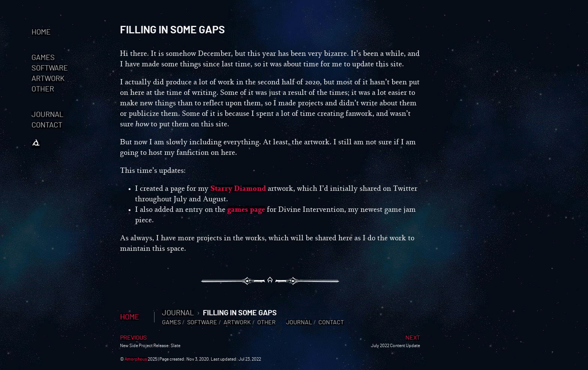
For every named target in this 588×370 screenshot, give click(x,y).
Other (43, 89)
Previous (133, 338)
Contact (47, 125)
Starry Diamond (238, 189)
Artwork (48, 79)
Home (41, 32)
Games (43, 58)
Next (413, 338)
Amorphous (136, 359)
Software (50, 68)
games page (246, 210)
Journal (47, 115)
